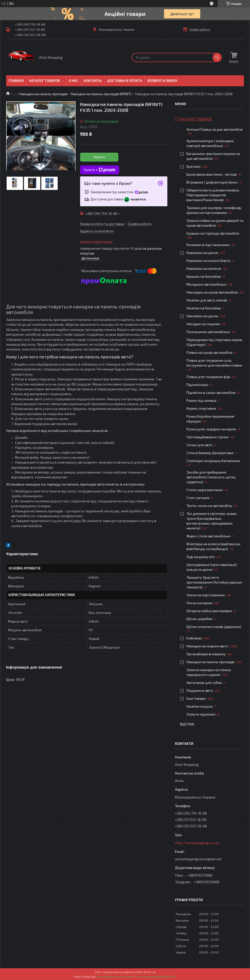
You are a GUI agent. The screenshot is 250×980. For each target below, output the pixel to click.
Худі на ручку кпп (201, 557)
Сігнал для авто (199, 445)
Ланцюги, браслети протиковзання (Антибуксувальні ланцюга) (214, 582)
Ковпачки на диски (202, 253)
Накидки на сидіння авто (207, 646)
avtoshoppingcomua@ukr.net (198, 859)
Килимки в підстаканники (208, 245)
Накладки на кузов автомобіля (212, 292)
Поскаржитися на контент (116, 976)
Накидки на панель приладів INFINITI (101, 94)
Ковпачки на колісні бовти (208, 261)
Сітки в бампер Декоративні (210, 453)
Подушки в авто (200, 690)
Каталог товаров (44, 81)
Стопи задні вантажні (204, 490)
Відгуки (187, 724)
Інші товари (196, 698)
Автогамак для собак (204, 682)
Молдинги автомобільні (206, 284)
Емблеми (194, 638)
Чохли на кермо (199, 603)
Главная (16, 81)
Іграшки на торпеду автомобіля (213, 233)
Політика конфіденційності (157, 976)
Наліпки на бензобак (204, 308)
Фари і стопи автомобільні (208, 536)
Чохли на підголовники (206, 595)
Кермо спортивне (201, 408)
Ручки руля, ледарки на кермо (211, 429)
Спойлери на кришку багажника (213, 461)
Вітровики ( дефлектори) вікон (212, 182)
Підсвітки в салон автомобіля (211, 392)
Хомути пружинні (201, 714)
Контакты (93, 81)
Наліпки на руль (200, 706)
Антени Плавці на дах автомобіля (215, 129)
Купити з (100, 170)
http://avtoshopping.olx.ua (197, 843)
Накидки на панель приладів (43, 94)
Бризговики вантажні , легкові (212, 174)
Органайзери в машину (206, 654)
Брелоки (193, 166)
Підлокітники (197, 385)
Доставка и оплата (125, 81)
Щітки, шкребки (199, 619)
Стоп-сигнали (198, 498)
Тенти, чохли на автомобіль (209, 506)
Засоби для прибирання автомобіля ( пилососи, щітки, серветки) (211, 477)
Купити (99, 157)
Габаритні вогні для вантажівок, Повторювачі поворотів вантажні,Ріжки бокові (213, 195)
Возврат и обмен (162, 81)
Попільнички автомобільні (208, 332)
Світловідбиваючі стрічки (208, 437)
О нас (73, 81)
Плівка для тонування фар (208, 377)
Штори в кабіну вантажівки (209, 611)
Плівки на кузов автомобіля (209, 352)
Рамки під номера (201, 400)
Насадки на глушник (203, 324)
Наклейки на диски (202, 316)
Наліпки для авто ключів (207, 300)
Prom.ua (150, 972)
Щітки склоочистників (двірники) (214, 627)
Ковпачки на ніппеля (204, 268)
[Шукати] (217, 57)
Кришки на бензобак (204, 276)
